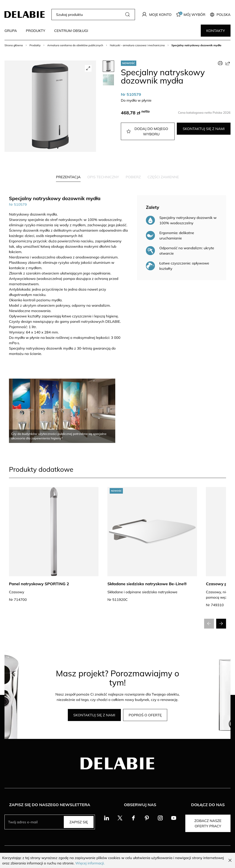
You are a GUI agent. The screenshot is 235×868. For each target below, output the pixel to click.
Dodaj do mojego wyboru (147, 131)
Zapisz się (79, 822)
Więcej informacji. (90, 863)
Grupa (11, 31)
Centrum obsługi (71, 31)
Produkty (35, 31)
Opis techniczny (103, 177)
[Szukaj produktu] (90, 15)
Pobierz (133, 177)
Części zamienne (163, 177)
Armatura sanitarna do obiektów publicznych (75, 45)
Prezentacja (68, 177)
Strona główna (14, 45)
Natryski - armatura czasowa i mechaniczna (137, 45)
